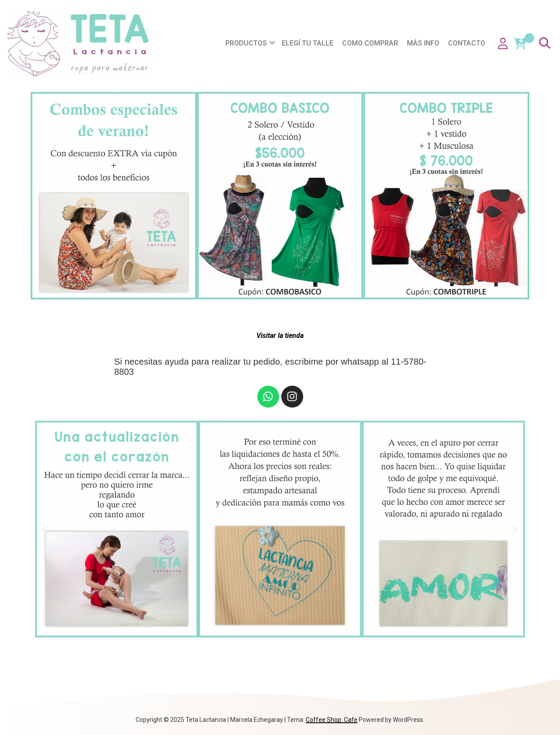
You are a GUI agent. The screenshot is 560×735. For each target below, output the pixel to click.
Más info (423, 43)
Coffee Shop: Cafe (332, 720)
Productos (246, 43)
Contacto (467, 43)
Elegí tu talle (308, 43)
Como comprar (370, 43)
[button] (40, 197)
